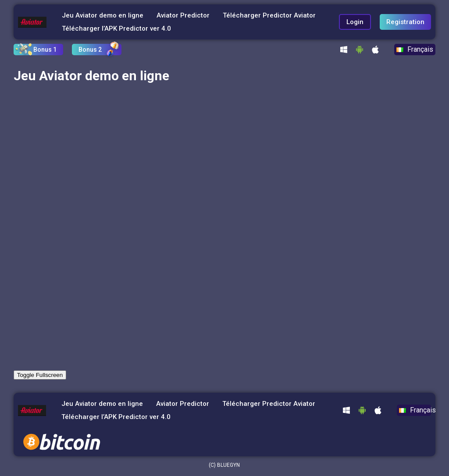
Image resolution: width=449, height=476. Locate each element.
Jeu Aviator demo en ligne (103, 15)
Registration (405, 22)
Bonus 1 (45, 50)
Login (355, 22)
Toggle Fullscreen (40, 375)
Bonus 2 (90, 50)
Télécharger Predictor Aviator (269, 15)
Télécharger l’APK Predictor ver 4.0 (116, 28)
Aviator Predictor (183, 15)
